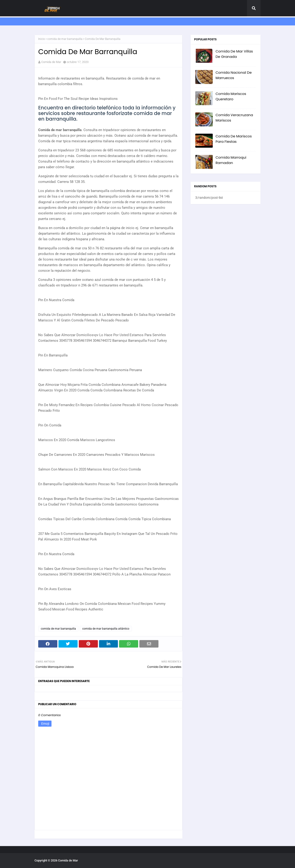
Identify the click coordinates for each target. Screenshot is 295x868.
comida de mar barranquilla (65, 39)
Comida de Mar (51, 62)
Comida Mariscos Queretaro (231, 96)
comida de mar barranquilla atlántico (106, 629)
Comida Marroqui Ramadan (231, 160)
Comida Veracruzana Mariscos (234, 118)
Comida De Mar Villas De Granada (234, 54)
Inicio (42, 39)
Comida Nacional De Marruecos (234, 75)
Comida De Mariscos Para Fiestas (234, 139)
